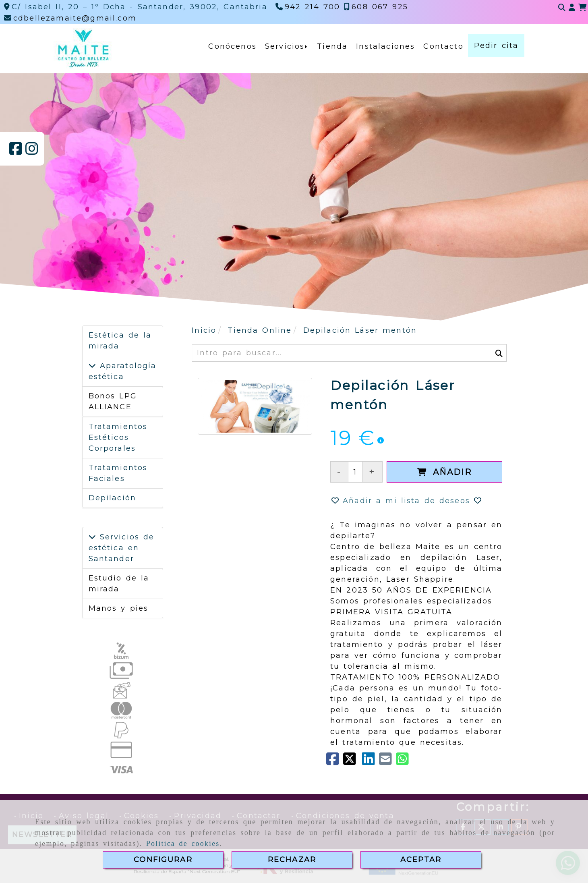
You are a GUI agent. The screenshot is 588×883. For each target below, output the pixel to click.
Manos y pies (119, 608)
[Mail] (387, 762)
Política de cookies (183, 844)
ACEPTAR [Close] (421, 860)
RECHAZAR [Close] (292, 860)
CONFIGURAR (163, 860)
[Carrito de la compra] (582, 8)
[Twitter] (352, 762)
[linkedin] (371, 762)
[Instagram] (32, 151)
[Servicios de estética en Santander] (92, 537)
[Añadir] (444, 472)
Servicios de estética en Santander (122, 548)
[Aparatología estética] (92, 366)
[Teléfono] (308, 7)
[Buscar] (562, 8)
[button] (572, 8)
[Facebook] (16, 151)
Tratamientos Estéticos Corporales (118, 437)
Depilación (113, 498)
